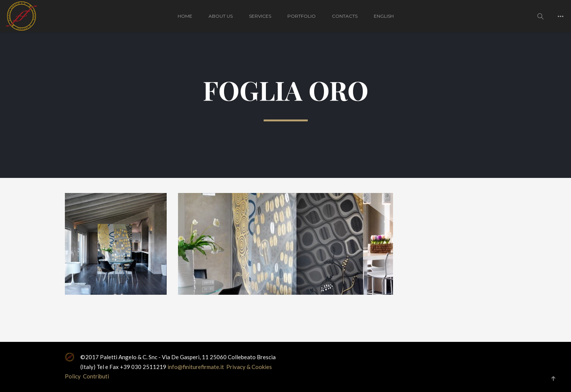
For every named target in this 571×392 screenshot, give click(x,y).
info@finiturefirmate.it (196, 367)
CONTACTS (345, 16)
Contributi (96, 376)
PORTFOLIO (302, 16)
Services (260, 16)
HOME (185, 16)
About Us (221, 16)
